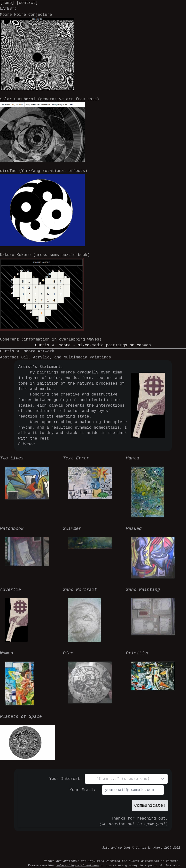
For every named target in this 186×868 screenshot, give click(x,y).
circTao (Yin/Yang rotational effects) (44, 207)
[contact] (27, 3)
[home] (7, 3)
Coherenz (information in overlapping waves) (51, 340)
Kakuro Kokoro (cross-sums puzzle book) (45, 291)
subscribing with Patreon (77, 865)
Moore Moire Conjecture (37, 51)
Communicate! (150, 806)
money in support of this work (155, 865)
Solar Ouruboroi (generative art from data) (50, 129)
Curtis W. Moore (149, 848)
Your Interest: (66, 779)
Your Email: (83, 790)
